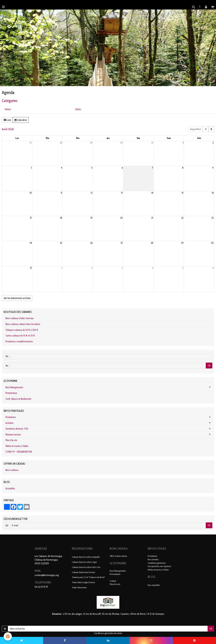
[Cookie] (8, 636)
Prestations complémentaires (19, 341)
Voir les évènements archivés (17, 298)
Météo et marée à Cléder (17, 446)
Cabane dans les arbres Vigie (84, 562)
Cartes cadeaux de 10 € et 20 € (20, 336)
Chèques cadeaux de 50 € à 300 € (22, 330)
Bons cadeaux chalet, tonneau (20, 318)
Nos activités (153, 559)
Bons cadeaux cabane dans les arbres (23, 324)
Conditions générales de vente (108, 633)
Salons (8, 109)
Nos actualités (154, 585)
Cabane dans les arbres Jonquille (86, 557)
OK (209, 366)
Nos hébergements (14, 387)
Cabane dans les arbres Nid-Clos (86, 567)
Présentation (11, 393)
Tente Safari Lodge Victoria (83, 582)
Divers (78, 109)
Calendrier (21, 120)
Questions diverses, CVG (17, 429)
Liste (7, 120)
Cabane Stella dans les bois (84, 572)
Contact (113, 581)
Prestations (11, 417)
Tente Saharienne (79, 587)
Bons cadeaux (12, 470)
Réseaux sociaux (13, 434)
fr (200, 7)
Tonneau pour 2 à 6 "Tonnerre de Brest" (88, 577)
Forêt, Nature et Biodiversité (18, 399)
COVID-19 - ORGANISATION (19, 452)
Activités (9, 423)
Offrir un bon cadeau (118, 556)
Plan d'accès (11, 440)
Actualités (10, 488)
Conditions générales (157, 563)
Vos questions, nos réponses (159, 566)
